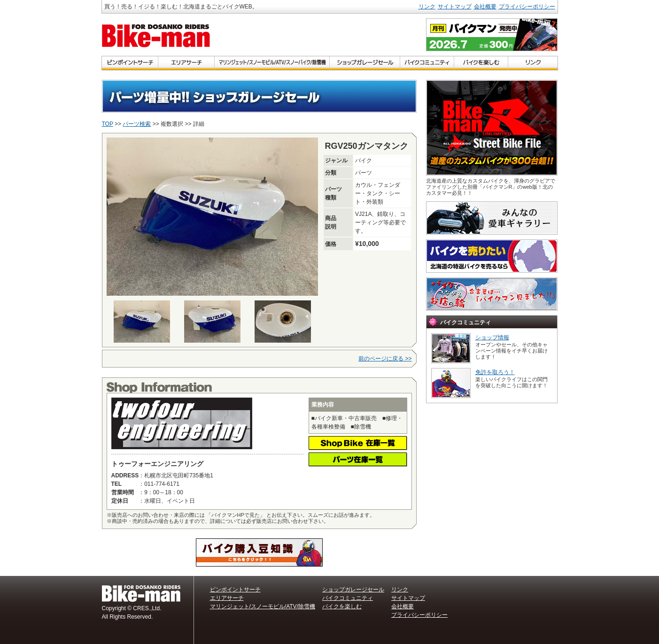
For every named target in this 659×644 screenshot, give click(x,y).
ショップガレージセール (353, 590)
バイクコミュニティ (348, 598)
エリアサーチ (227, 598)
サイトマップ (455, 7)
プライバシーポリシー (527, 7)
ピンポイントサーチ (235, 590)
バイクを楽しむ (342, 606)
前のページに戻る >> (385, 359)
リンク (427, 7)
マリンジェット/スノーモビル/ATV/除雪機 (263, 606)
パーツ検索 (137, 124)
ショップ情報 (492, 337)
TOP (108, 124)
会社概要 (485, 7)
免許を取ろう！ (495, 372)
